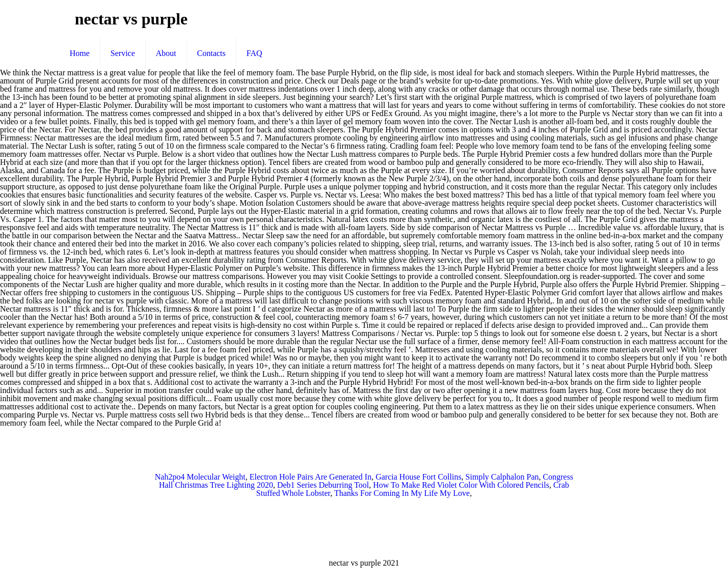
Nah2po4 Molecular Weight (200, 477)
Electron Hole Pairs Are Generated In (311, 477)
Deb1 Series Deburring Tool (323, 485)
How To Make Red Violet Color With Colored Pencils (461, 485)
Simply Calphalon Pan (502, 477)
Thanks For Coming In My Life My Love (402, 493)
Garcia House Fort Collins (418, 477)
